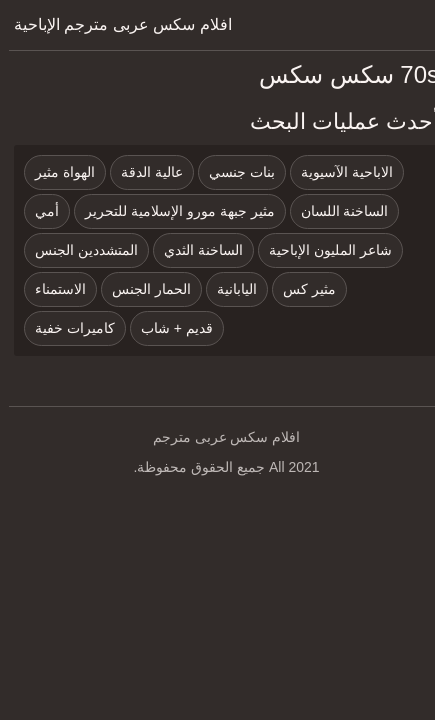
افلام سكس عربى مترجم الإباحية (114, 24)
